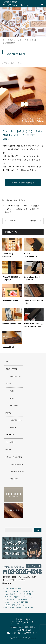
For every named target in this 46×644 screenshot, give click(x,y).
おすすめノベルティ (16, 376)
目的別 (11, 398)
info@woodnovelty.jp (18, 580)
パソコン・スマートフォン (13, 63)
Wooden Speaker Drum (12, 324)
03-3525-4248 (16, 633)
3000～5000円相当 (13, 206)
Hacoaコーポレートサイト (14, 589)
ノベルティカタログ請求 (17, 472)
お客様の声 (13, 427)
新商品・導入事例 (11, 369)
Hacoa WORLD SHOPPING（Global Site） (19, 607)
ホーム (8, 362)
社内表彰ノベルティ (22, 209)
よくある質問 (13, 479)
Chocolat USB (8, 347)
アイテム (8, 384)
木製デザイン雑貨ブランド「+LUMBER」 (19, 597)
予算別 (11, 391)
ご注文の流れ (10, 442)
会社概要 (8, 450)
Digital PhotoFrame (10, 300)
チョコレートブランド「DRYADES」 (17, 602)
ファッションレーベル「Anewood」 (17, 599)
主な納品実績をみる (16, 420)
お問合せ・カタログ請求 (14, 457)
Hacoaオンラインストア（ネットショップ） (20, 591)
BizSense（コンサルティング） (16, 605)
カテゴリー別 (13, 405)
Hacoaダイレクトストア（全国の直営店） (19, 594)
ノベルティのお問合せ (16, 464)
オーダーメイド (11, 435)
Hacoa (25, 206)
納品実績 (8, 413)
